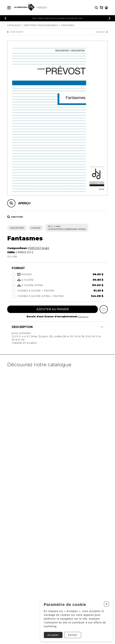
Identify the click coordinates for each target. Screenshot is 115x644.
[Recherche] (96, 8)
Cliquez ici (83, 316)
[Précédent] (5, 18)
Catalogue (14, 25)
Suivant (102, 32)
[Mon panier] (101, 8)
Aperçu (24, 203)
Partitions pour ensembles (41, 25)
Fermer (73, 635)
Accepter (53, 635)
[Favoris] (104, 309)
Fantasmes (68, 25)
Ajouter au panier (53, 309)
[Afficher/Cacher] (102, 327)
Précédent (15, 32)
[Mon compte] (106, 8)
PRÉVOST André (39, 248)
